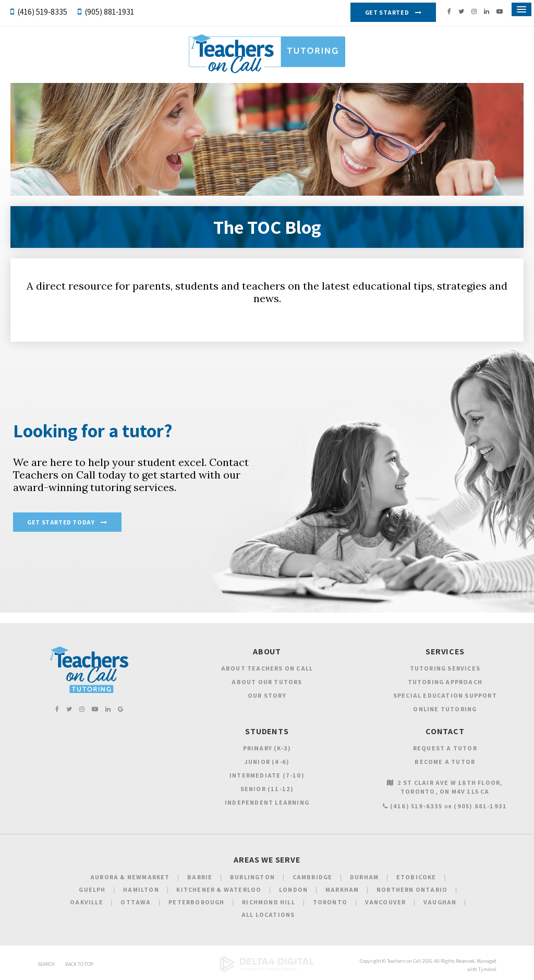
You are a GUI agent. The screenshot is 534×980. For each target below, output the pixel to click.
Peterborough (196, 902)
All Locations (268, 915)
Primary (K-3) (267, 748)
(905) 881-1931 (109, 12)
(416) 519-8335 (42, 12)
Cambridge (313, 877)
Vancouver (386, 902)
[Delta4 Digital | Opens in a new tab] (267, 970)
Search (46, 964)
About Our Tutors (267, 682)
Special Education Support (445, 695)
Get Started (387, 12)
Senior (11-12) (267, 789)
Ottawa (136, 902)
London (293, 889)
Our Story (267, 695)
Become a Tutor (445, 762)
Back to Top (79, 964)
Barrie (200, 877)
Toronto (330, 902)
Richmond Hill (269, 902)
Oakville (87, 902)
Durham (364, 877)
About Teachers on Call (267, 668)
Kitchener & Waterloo (219, 889)
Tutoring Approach (445, 682)
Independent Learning (267, 802)
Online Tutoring (445, 709)
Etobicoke (416, 877)
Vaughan (440, 902)
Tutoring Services (445, 668)
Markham (342, 889)
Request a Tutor (445, 748)
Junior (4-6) (267, 762)
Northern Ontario (412, 889)
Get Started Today (61, 522)
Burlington (252, 877)
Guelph (92, 889)
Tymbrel (487, 969)
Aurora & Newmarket (130, 877)
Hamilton (141, 889)
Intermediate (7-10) (267, 775)
